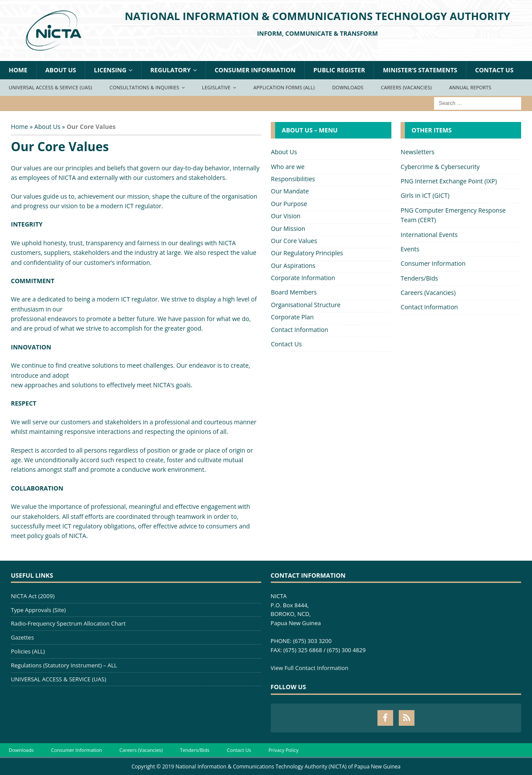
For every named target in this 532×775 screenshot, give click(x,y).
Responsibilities (293, 179)
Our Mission (288, 228)
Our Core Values (294, 241)
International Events (429, 235)
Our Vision (286, 216)
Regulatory (170, 70)
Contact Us (494, 70)
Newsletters (418, 152)
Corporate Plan (292, 317)
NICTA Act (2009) (33, 596)
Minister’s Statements (420, 70)
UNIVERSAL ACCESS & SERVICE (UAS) (59, 679)
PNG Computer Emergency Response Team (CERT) (453, 215)
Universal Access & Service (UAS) (51, 87)
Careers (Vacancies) (406, 87)
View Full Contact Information (310, 668)
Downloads (348, 87)
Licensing (110, 70)
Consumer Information (255, 70)
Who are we (288, 167)
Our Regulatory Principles (307, 253)
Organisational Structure (306, 305)
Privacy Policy (284, 750)
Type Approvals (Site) (38, 610)
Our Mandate (290, 191)
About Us (61, 70)
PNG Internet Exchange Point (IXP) (449, 181)
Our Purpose (289, 204)
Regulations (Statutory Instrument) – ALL (64, 665)
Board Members (294, 292)
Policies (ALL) (28, 651)
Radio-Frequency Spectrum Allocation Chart (68, 623)
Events (410, 249)
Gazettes (22, 637)
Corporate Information (303, 278)
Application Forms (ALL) (284, 87)
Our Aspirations (293, 266)
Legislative (216, 87)
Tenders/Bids (419, 278)
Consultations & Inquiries (145, 87)
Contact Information (300, 330)
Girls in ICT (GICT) (425, 195)
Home (18, 70)
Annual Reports (470, 87)
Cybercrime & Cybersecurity (440, 167)
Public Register (339, 70)
